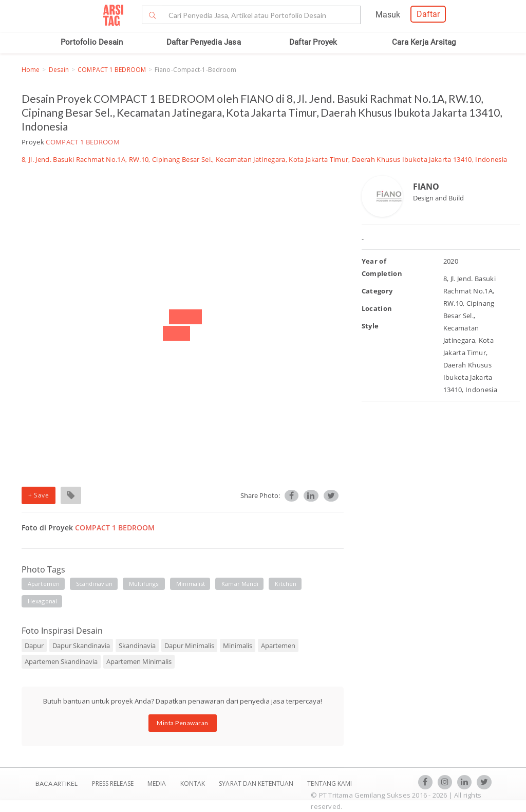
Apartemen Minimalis (139, 661)
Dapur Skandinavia (81, 645)
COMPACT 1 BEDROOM (112, 70)
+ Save (39, 495)
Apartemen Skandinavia (61, 661)
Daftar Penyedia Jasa (204, 42)
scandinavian (94, 584)
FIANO (426, 187)
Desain (59, 70)
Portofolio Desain (92, 42)
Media (158, 783)
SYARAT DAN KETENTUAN (257, 783)
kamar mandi (240, 584)
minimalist (191, 584)
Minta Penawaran (183, 723)
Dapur (34, 645)
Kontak (194, 783)
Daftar (428, 14)
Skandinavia (137, 645)
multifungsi (144, 584)
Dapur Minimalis (189, 645)
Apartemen (278, 645)
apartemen (44, 584)
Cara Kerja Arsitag (424, 42)
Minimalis (238, 645)
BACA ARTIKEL (57, 783)
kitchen (286, 584)
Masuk (388, 15)
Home (31, 70)
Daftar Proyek (313, 42)
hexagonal (42, 601)
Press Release (112, 783)
